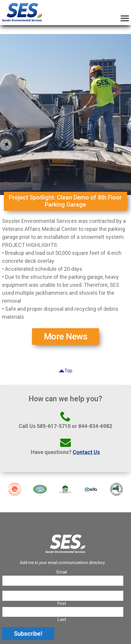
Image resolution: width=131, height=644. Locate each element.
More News (66, 336)
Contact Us (86, 452)
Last (62, 619)
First (62, 603)
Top (68, 371)
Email (63, 572)
